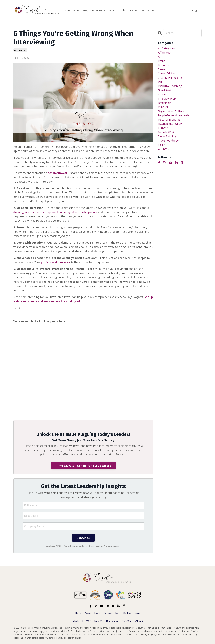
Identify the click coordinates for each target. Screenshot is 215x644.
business (164, 65)
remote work (167, 134)
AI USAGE (126, 621)
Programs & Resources (99, 10)
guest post (165, 91)
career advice (167, 74)
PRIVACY (86, 621)
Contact (148, 10)
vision (162, 147)
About (88, 613)
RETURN (98, 621)
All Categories (167, 48)
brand (162, 61)
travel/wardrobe (169, 143)
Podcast (108, 613)
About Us (130, 10)
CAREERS (139, 621)
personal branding (170, 121)
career (162, 70)
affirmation (165, 52)
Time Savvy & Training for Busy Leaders (83, 465)
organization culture (172, 113)
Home (78, 613)
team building (167, 138)
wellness (164, 151)
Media (97, 613)
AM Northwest (58, 173)
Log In (196, 10)
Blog (118, 613)
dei (160, 82)
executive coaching (170, 87)
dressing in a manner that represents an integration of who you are (57, 212)
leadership (165, 104)
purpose (163, 130)
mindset (163, 108)
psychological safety (171, 125)
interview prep (20, 50)
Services (72, 10)
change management (172, 78)
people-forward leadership (176, 117)
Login (137, 613)
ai (159, 57)
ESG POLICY (112, 621)
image (162, 95)
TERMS (75, 621)
